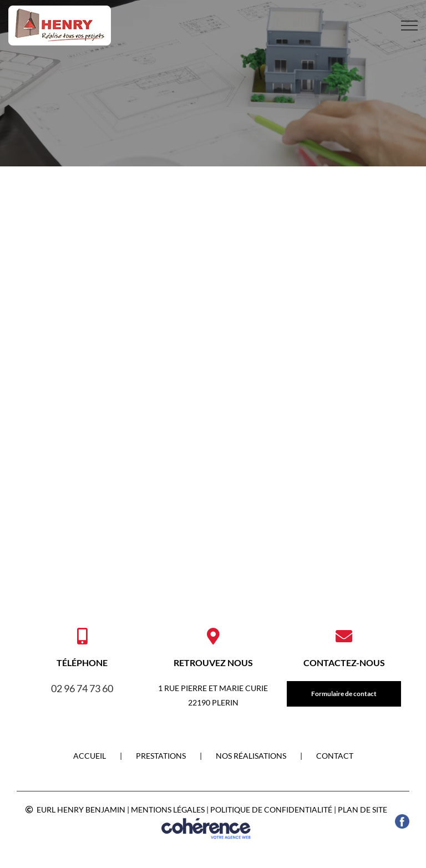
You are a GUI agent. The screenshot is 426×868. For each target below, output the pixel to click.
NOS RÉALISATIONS (251, 756)
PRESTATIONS (161, 756)
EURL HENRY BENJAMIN (81, 809)
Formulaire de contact (344, 694)
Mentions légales (168, 809)
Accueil (90, 756)
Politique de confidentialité (271, 809)
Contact (335, 756)
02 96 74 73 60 (82, 688)
